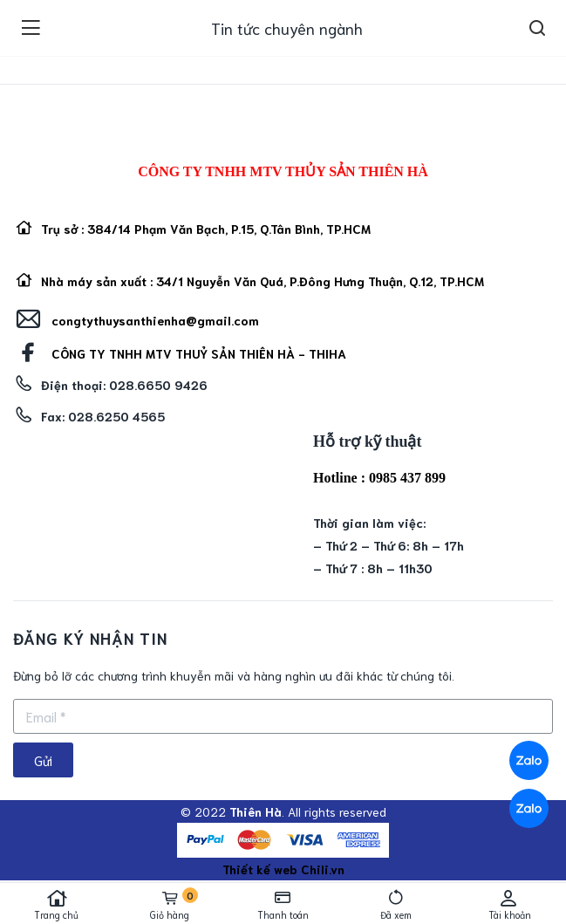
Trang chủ (57, 905)
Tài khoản (509, 905)
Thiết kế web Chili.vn (283, 869)
